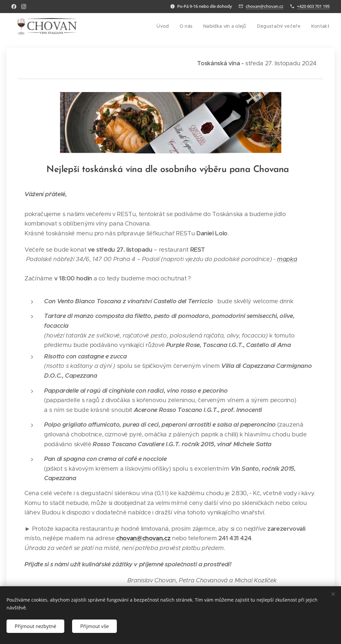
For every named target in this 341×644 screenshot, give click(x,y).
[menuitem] (169, 26)
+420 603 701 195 (313, 6)
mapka (287, 259)
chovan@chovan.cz (264, 6)
